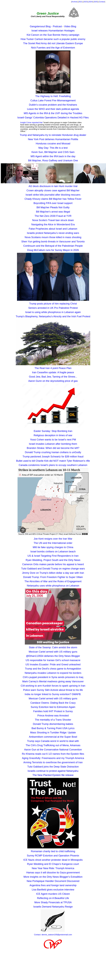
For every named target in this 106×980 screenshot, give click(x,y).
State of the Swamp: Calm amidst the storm (53, 647)
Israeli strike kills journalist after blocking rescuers (53, 195)
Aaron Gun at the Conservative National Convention (53, 750)
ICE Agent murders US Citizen (53, 894)
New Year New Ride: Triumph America (53, 868)
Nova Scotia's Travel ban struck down (53, 220)
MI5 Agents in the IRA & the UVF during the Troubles (53, 113)
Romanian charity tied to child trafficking (53, 851)
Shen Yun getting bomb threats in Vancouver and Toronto (53, 241)
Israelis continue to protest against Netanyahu (53, 771)
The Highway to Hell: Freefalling (53, 96)
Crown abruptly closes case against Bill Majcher (53, 190)
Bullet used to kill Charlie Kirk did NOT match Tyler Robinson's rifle (53, 461)
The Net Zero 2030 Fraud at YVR (53, 216)
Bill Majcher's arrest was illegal (53, 212)
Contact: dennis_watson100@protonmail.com (53, 935)
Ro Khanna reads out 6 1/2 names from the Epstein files (53, 754)
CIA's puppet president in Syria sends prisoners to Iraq (53, 677)
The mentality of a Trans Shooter (53, 720)
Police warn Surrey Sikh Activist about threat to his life (53, 690)
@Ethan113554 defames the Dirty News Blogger (53, 656)
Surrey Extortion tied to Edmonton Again (53, 707)
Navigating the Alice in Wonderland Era (53, 224)
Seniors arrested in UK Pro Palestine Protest (53, 308)
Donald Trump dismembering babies (53, 724)
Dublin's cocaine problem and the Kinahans (53, 105)
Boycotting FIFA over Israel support (53, 203)
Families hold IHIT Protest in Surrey (53, 711)
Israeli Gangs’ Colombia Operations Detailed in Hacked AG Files (53, 117)
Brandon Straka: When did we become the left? (53, 448)
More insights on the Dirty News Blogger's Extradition (53, 877)
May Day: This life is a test (53, 148)
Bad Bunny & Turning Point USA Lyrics (53, 728)
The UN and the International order (53, 543)
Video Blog (70, 26)
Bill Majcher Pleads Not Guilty (53, 207)
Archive (74, 2)
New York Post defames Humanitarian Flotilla (53, 139)
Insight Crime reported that (31, 123)
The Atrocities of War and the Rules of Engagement (53, 581)
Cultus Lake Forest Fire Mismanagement (53, 100)
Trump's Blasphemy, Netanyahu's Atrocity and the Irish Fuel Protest (53, 316)
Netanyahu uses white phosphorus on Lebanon (53, 586)
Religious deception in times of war (53, 435)
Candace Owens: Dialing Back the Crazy (53, 703)
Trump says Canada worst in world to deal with (53, 741)
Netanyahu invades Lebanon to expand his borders (53, 673)
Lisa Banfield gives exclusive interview (53, 890)
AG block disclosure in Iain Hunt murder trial (53, 186)
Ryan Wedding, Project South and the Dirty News (53, 560)
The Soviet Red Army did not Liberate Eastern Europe (53, 43)
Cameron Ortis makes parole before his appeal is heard (53, 564)
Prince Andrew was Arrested (53, 716)
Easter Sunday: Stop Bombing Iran (53, 431)
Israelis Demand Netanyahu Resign (53, 907)
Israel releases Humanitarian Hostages (53, 31)
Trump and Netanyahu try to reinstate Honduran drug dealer (53, 135)
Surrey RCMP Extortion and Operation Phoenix (53, 856)
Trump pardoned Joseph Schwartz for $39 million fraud (53, 457)
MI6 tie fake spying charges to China (53, 547)
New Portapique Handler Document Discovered (53, 881)
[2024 (90, 2)
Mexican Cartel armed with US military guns (53, 652)
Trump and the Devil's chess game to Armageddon (53, 669)
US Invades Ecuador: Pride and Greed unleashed (53, 664)
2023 (86, 2)
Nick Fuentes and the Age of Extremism (53, 48)
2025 (96, 2)
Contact (102, 2)
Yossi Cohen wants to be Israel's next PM (53, 440)
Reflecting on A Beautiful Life (53, 898)
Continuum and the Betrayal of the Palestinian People (53, 246)
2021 (80, 2)
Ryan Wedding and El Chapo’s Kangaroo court (53, 864)
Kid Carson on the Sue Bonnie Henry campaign (53, 35)
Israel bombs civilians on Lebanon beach (53, 551)
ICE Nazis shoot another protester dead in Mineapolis (53, 860)
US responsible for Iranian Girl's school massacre (53, 660)
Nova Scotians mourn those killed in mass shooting (53, 237)
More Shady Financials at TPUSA (53, 902)
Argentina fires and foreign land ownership (53, 885)
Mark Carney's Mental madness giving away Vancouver (53, 681)
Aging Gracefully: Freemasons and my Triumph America (53, 758)
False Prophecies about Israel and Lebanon (53, 229)
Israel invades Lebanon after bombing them (53, 444)
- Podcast (57, 26)
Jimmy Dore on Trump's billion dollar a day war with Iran (53, 573)
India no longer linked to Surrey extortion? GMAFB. (53, 694)
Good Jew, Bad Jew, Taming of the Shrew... (53, 377)
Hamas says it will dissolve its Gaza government (53, 872)
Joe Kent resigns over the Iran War (53, 539)
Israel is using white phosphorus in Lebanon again (53, 312)
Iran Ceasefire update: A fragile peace (53, 372)
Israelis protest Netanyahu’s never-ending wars (53, 233)
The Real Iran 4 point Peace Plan (53, 368)
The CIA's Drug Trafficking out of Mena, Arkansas (53, 745)
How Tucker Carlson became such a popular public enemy (53, 39)
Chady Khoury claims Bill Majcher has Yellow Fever (53, 199)
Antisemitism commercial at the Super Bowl (53, 737)
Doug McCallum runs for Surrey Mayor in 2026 (53, 250)
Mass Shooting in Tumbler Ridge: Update (53, 732)
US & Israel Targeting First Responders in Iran (53, 556)
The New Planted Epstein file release (53, 775)
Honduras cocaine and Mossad (53, 143)
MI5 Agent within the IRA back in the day (53, 156)
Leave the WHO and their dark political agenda (53, 109)
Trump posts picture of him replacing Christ (53, 304)
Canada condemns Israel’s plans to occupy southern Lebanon (53, 465)
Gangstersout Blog (41, 26)
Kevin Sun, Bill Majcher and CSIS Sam (53, 152)
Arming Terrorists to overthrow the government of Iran (53, 762)
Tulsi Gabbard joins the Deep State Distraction (53, 767)
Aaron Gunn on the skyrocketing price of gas (53, 381)
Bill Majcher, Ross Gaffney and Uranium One (53, 160)
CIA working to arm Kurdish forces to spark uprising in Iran (53, 686)
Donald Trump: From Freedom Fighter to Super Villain (53, 577)
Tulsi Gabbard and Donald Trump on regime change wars (53, 569)
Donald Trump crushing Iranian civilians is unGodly (53, 452)
